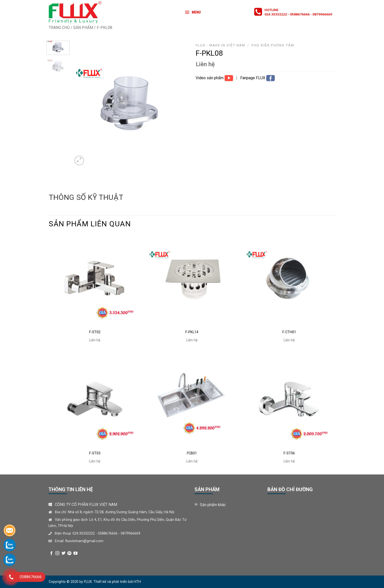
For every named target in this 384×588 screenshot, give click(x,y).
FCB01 (192, 453)
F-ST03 (95, 453)
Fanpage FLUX (253, 78)
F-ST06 (289, 453)
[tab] (86, 197)
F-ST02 (95, 332)
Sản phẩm (83, 28)
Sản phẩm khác (213, 505)
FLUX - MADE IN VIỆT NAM (220, 45)
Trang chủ (59, 28)
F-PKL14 (192, 332)
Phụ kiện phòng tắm (273, 45)
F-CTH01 (289, 332)
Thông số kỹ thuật (86, 197)
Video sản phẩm (210, 78)
